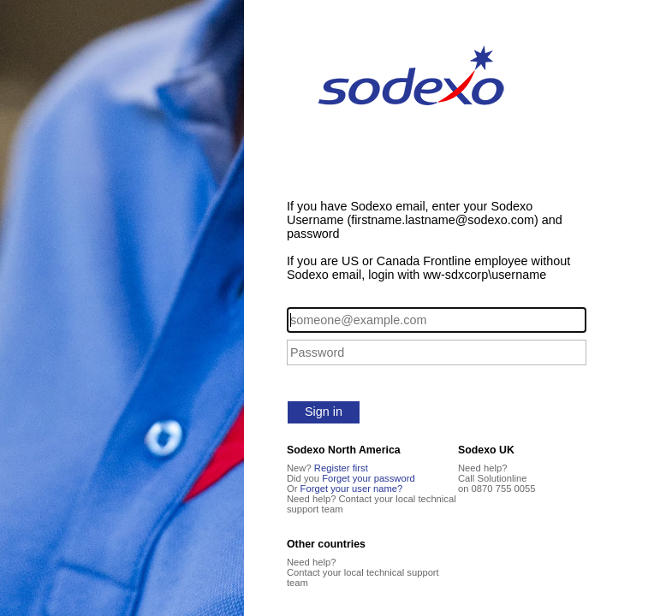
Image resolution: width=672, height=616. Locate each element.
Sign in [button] (324, 412)
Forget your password (369, 478)
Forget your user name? (352, 489)
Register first (341, 468)
